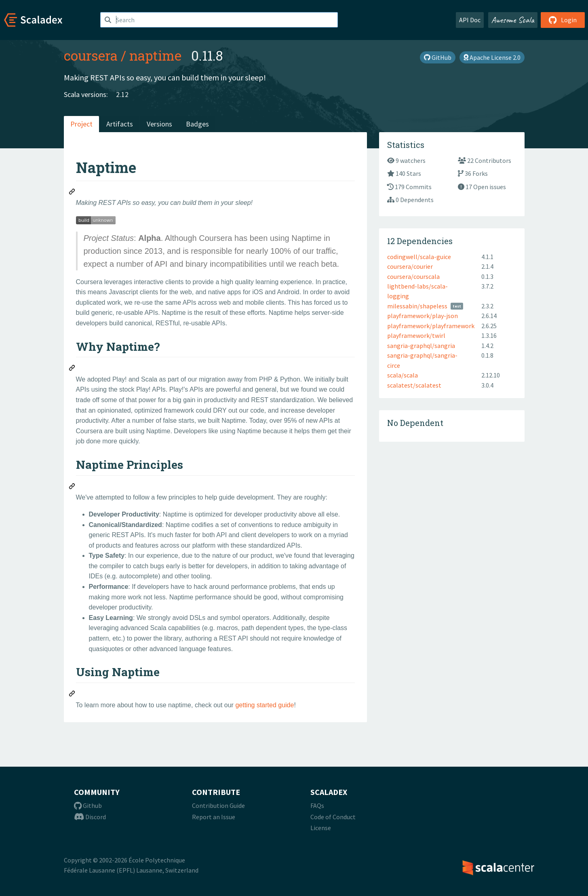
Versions (159, 124)
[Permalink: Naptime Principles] (72, 487)
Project (81, 124)
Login (563, 20)
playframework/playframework (431, 326)
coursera (91, 55)
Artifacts (120, 124)
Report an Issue (214, 817)
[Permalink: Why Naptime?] (72, 369)
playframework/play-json (423, 316)
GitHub (438, 57)
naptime (155, 55)
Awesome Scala (513, 20)
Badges (197, 124)
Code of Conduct (333, 817)
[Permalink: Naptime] (72, 193)
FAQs (317, 805)
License (321, 828)
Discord (90, 817)
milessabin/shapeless (417, 306)
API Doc (470, 20)
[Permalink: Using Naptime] (72, 695)
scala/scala (403, 375)
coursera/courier (410, 266)
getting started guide (264, 705)
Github (88, 805)
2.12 (122, 94)
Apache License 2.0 (492, 57)
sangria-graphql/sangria (421, 346)
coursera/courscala (413, 276)
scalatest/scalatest (414, 385)
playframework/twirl (416, 335)
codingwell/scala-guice (419, 257)
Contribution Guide (218, 805)
